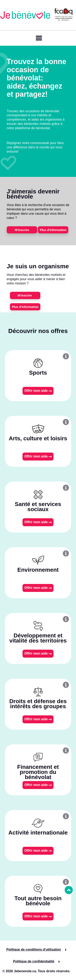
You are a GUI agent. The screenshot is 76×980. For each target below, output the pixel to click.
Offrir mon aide (38, 391)
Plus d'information (53, 230)
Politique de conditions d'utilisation (34, 949)
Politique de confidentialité (34, 961)
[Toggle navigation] (38, 38)
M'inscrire (22, 230)
